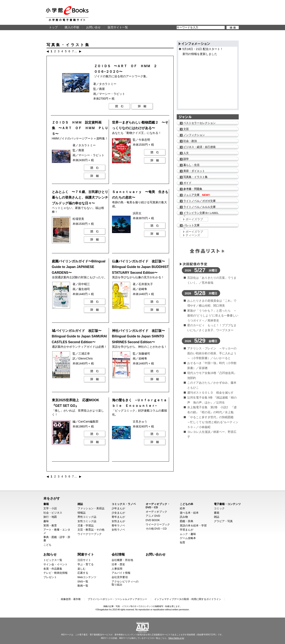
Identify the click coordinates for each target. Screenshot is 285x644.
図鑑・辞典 (187, 521)
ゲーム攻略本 (188, 538)
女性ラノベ (118, 530)
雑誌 (80, 504)
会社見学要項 (120, 577)
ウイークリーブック (90, 534)
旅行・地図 (50, 517)
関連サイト (86, 554)
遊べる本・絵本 (189, 513)
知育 (182, 542)
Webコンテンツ (87, 577)
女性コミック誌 (87, 521)
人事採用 (117, 569)
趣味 (46, 521)
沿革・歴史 (118, 564)
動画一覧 (83, 586)
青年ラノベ (118, 526)
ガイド (187, 183)
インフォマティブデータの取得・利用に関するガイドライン (188, 599)
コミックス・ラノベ (124, 504)
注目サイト (84, 560)
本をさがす (52, 498)
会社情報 (118, 554)
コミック (219, 508)
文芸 (186, 129)
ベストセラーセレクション (199, 123)
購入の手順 (72, 27)
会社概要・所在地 (122, 560)
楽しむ (82, 569)
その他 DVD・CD (156, 529)
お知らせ (50, 554)
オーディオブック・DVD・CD (158, 506)
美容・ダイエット (194, 171)
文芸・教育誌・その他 (91, 530)
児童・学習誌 (86, 526)
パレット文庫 (191, 225)
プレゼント (50, 577)
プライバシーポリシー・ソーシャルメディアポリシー (117, 599)
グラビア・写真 (223, 521)
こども (47, 545)
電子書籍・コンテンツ (227, 504)
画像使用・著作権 (71, 599)
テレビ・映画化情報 (55, 573)
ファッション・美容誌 (91, 508)
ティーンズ (193, 235)
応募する (83, 573)
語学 (186, 159)
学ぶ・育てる (86, 564)
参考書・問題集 (193, 189)
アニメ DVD (153, 516)
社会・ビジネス (53, 513)
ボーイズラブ (194, 219)
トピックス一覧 (53, 560)
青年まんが (118, 517)
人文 (186, 153)
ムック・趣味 (188, 534)
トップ (53, 27)
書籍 (46, 504)
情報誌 (82, 513)
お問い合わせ (156, 554)
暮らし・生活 (191, 165)
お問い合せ (93, 27)
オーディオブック (156, 512)
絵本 (182, 508)
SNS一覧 (83, 582)
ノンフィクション (194, 135)
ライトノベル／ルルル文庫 (199, 207)
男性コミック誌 (87, 517)
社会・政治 (190, 141)
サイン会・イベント (55, 564)
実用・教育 (50, 526)
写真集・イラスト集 (195, 177)
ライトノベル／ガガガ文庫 (199, 201)
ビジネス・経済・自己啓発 (199, 147)
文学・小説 (50, 508)
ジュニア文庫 (197, 195)
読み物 (184, 517)
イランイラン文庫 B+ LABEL (201, 213)
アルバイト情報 (121, 573)
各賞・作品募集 (53, 569)
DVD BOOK (153, 520)
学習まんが (187, 530)
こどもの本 (187, 504)
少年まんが (118, 508)
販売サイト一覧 (118, 27)
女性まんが (118, 521)
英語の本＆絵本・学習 (193, 526)
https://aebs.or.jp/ (176, 638)
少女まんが (118, 513)
